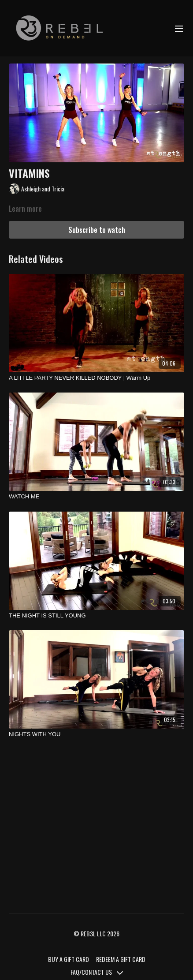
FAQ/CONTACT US (97, 972)
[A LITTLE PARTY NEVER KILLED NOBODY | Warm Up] (96, 378)
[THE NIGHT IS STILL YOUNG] (96, 616)
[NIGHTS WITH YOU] (96, 734)
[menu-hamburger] (179, 28)
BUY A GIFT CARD (69, 959)
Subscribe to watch (97, 230)
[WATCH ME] (96, 497)
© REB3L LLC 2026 (96, 934)
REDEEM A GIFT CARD (121, 959)
